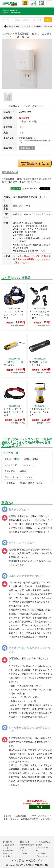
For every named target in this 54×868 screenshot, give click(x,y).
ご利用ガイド (8, 842)
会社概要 (39, 845)
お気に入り (16, 189)
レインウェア (11, 465)
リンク (22, 851)
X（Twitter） (24, 853)
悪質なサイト (8, 853)
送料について (24, 842)
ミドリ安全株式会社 (43, 842)
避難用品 (37, 26)
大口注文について (9, 856)
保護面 (23, 471)
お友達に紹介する (30, 189)
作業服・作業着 (31, 459)
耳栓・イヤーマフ (13, 477)
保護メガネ (10, 471)
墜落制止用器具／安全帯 (31, 483)
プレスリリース (42, 856)
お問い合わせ (8, 851)
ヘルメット (27, 465)
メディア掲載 (41, 853)
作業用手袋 (10, 483)
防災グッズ (26, 26)
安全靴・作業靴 (12, 459)
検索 (48, 20)
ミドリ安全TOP (12, 26)
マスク (29, 477)
